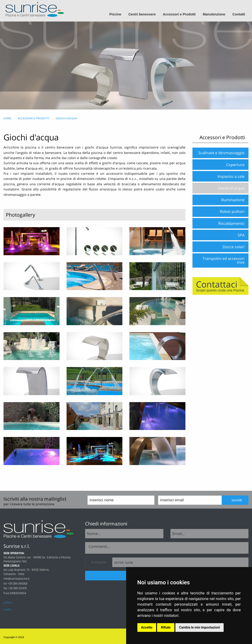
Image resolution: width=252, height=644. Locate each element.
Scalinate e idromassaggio (221, 153)
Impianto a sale (231, 176)
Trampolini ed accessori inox (224, 260)
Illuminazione (233, 200)
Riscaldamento (231, 223)
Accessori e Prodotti (179, 14)
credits (8, 610)
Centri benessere (142, 14)
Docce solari (234, 247)
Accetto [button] (147, 627)
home (7, 118)
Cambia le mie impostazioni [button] (199, 627)
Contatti (239, 14)
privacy (8, 603)
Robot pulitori (232, 211)
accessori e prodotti (33, 118)
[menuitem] (117, 14)
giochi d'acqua (66, 118)
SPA (241, 235)
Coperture (235, 165)
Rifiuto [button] (166, 627)
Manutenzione (214, 14)
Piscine (115, 14)
